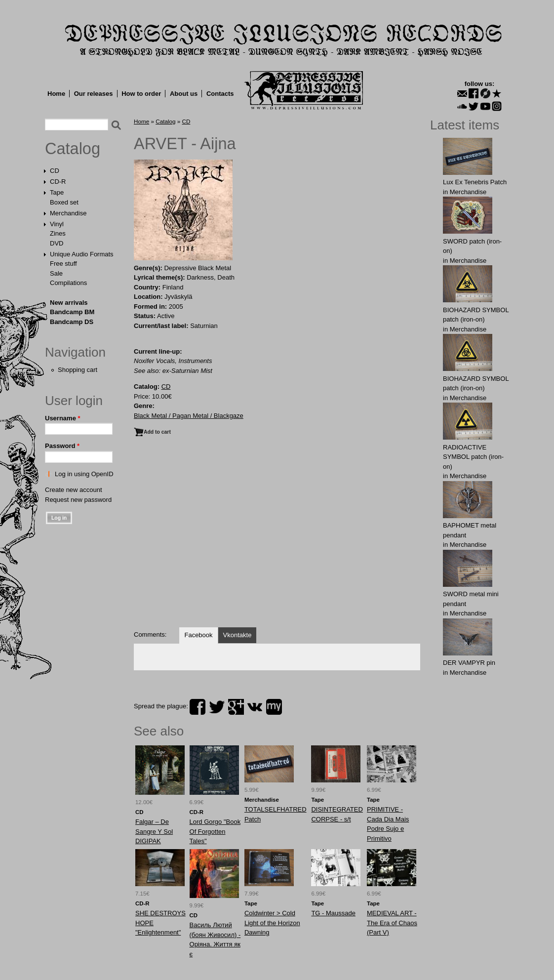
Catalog (73, 149)
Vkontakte (237, 635)
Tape (57, 192)
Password (62, 446)
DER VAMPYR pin (469, 663)
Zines (58, 233)
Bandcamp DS (72, 322)
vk (255, 707)
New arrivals (69, 303)
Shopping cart (78, 370)
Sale (56, 273)
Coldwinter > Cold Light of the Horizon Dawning (272, 923)
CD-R (58, 182)
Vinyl (57, 224)
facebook (198, 707)
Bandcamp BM (72, 312)
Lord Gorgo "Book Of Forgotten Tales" (215, 831)
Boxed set (64, 202)
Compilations (68, 283)
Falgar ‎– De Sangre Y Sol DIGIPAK (154, 831)
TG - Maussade (333, 913)
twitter (217, 707)
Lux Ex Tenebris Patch (475, 182)
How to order (141, 94)
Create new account (74, 490)
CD (55, 171)
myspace (274, 707)
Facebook (198, 635)
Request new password (78, 500)
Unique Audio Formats (82, 254)
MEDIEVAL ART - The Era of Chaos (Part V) (392, 923)
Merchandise (68, 213)
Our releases (94, 94)
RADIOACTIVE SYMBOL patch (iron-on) (473, 457)
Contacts (220, 94)
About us (184, 94)
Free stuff (63, 264)
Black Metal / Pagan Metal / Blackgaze (189, 416)
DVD (57, 243)
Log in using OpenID (84, 474)
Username (63, 418)
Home (56, 94)
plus (236, 707)
